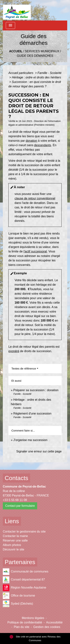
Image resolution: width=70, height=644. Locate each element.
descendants (43, 145)
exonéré (14, 351)
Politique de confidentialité (25, 622)
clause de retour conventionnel (35, 198)
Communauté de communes (26, 572)
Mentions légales (33, 618)
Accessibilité (54, 622)
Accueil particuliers (21, 73)
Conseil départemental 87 (24, 580)
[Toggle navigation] (10, 25)
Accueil (16, 51)
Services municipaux (42, 51)
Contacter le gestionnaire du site (24, 532)
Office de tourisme (19, 596)
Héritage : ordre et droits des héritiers (36, 77)
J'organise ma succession (30, 440)
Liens (12, 521)
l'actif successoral (35, 251)
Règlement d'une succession (32, 413)
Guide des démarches (35, 56)
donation (31, 141)
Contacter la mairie (15, 536)
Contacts (16, 478)
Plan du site (22, 627)
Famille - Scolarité (49, 73)
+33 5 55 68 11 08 (15, 500)
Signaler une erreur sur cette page (39, 451)
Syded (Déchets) (18, 604)
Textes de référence (24, 368)
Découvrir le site (14, 549)
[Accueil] (17, 10)
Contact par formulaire (20, 506)
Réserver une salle (15, 540)
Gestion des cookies (47, 627)
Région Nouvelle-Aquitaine (24, 588)
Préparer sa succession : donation (36, 390)
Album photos (12, 545)
